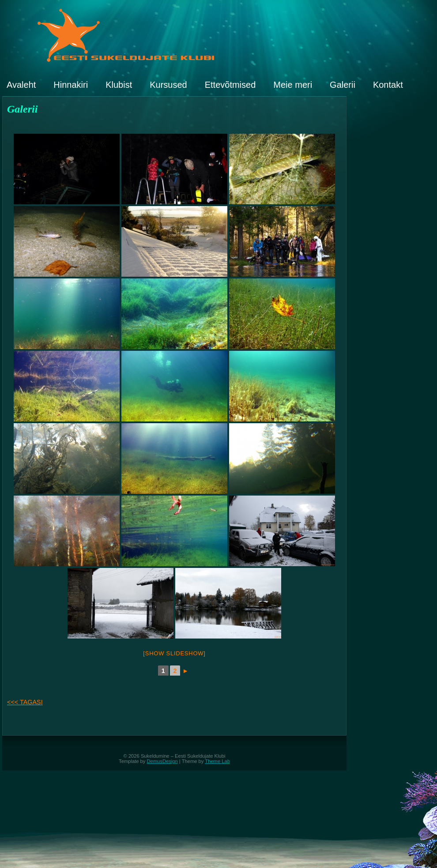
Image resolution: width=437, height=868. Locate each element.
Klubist (119, 85)
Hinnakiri (71, 85)
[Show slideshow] (174, 653)
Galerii (343, 85)
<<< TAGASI (25, 702)
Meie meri (293, 85)
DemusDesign (162, 761)
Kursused (168, 85)
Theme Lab (217, 761)
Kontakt (388, 85)
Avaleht (21, 85)
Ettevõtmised (230, 85)
